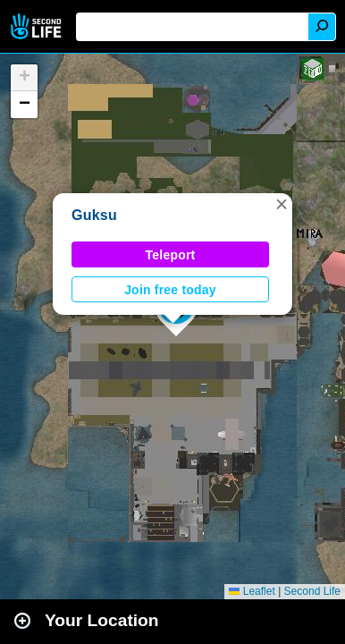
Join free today (170, 290)
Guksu (94, 215)
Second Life (38, 26)
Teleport (171, 255)
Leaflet (252, 591)
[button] (282, 204)
